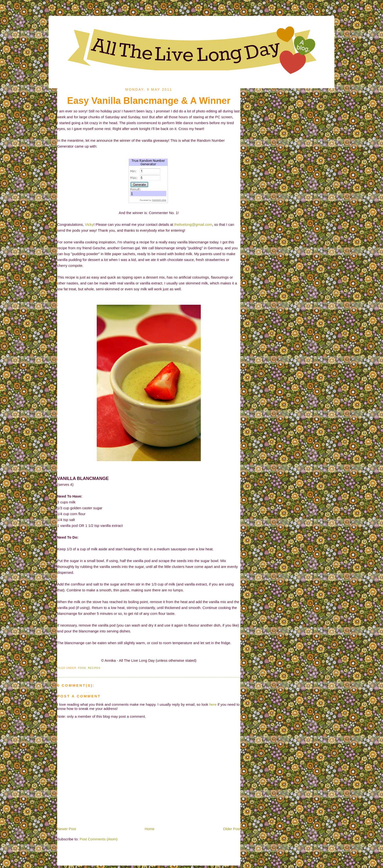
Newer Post (67, 829)
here (213, 704)
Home (149, 829)
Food (82, 668)
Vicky (89, 224)
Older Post (232, 829)
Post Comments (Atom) (99, 839)
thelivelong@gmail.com (193, 224)
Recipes (94, 668)
